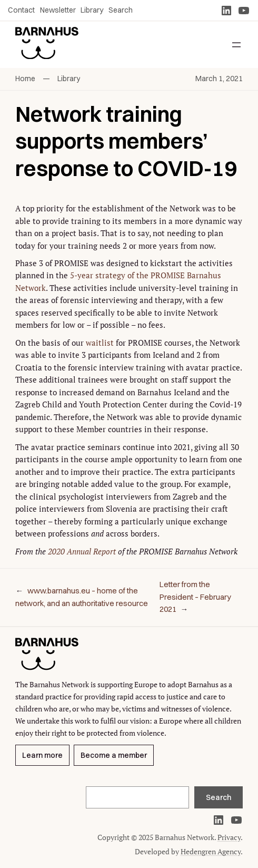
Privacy (229, 837)
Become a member (114, 755)
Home (25, 79)
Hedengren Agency (211, 851)
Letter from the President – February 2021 (195, 597)
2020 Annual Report (82, 552)
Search (219, 797)
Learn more (42, 755)
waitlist (100, 343)
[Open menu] (236, 45)
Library (69, 79)
